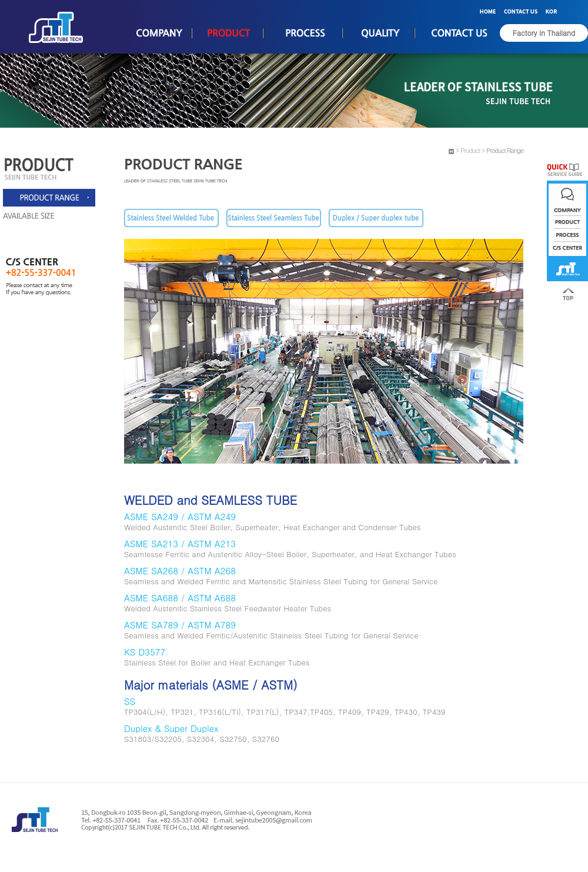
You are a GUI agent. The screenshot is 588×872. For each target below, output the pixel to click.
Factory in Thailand (544, 33)
